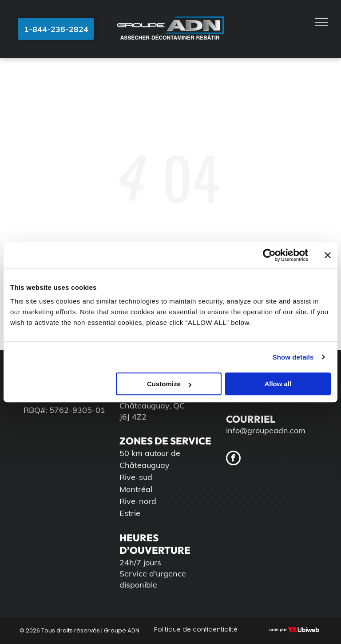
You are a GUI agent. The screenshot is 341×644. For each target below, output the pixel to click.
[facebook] (233, 459)
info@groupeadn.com (266, 430)
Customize (169, 384)
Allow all (278, 384)
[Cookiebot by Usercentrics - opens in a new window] (269, 255)
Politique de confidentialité (196, 629)
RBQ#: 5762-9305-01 (64, 410)
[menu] (321, 22)
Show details (293, 357)
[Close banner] (328, 255)
